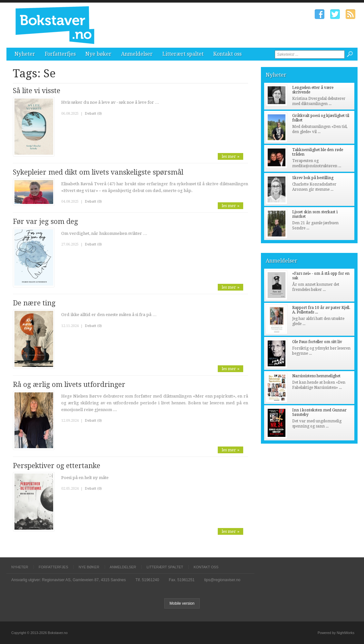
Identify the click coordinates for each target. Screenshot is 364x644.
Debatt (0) (93, 114)
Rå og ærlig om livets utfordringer (69, 384)
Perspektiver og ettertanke (57, 466)
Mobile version (182, 603)
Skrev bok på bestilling (313, 178)
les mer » (230, 156)
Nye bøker (98, 54)
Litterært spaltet (183, 54)
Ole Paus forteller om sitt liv (317, 342)
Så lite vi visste (37, 91)
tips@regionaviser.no (222, 580)
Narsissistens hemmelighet (316, 376)
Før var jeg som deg (45, 221)
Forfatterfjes (60, 54)
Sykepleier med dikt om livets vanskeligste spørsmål (98, 172)
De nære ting (34, 303)
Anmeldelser (137, 54)
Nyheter (25, 54)
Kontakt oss (227, 54)
